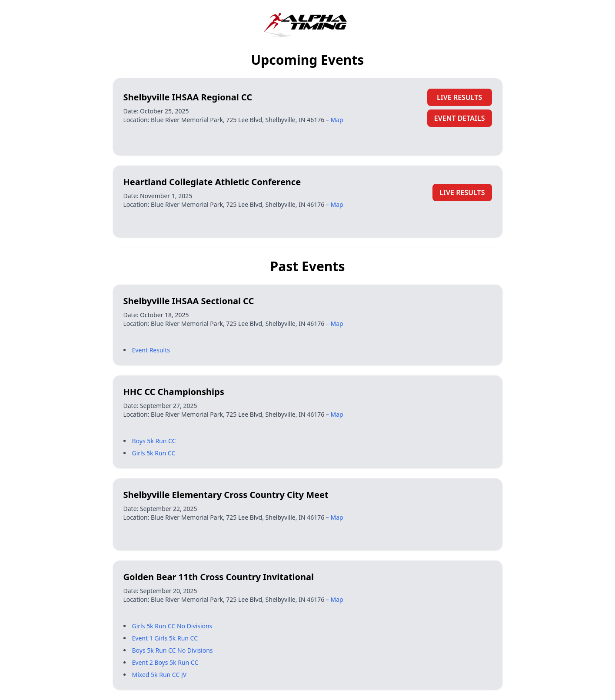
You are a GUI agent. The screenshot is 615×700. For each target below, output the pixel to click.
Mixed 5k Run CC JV (160, 675)
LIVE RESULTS (459, 97)
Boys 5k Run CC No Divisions (173, 650)
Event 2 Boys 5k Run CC (165, 662)
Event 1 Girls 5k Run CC (165, 638)
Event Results (151, 350)
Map (337, 120)
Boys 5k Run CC (154, 441)
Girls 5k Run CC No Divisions (172, 626)
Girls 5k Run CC (154, 453)
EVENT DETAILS (460, 118)
